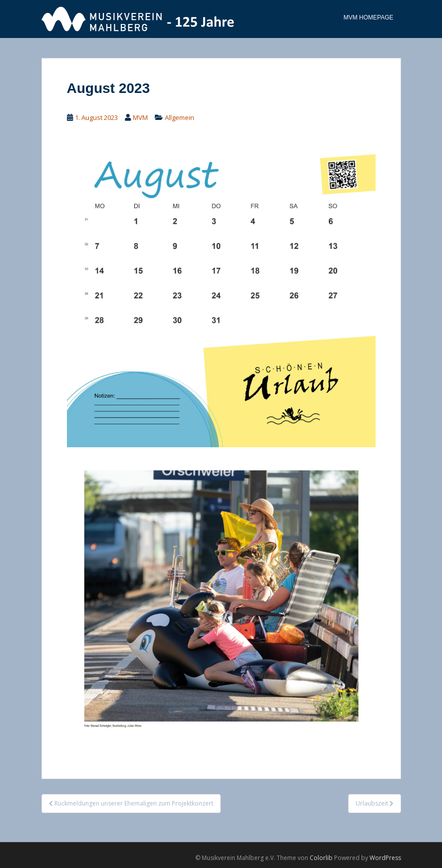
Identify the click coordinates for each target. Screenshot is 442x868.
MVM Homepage (369, 17)
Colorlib (321, 858)
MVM (140, 117)
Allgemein (180, 117)
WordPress (385, 858)
